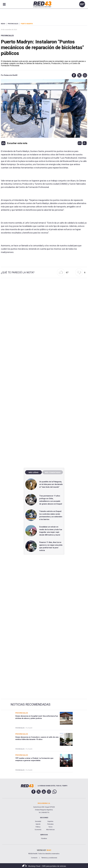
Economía (38, 830)
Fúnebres (44, 838)
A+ (80, 143)
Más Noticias (50, 830)
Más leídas (33, 472)
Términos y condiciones (49, 858)
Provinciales (7, 36)
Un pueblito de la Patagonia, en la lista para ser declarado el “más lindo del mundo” (51, 484)
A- (85, 143)
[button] (73, 75)
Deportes (50, 821)
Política (38, 827)
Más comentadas (53, 472)
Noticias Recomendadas (31, 704)
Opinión (38, 824)
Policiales (50, 824)
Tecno (50, 827)
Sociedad (38, 821)
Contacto (34, 858)
